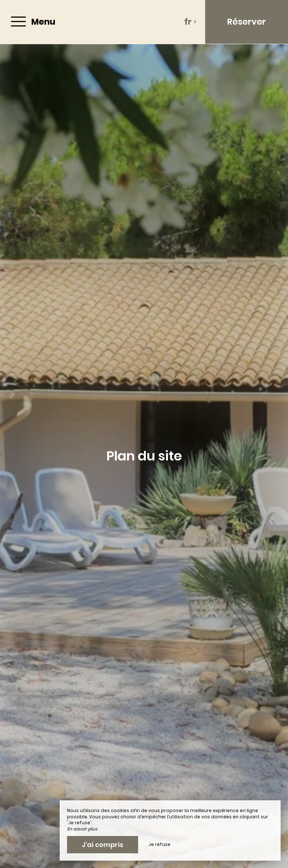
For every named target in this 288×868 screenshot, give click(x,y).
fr (190, 22)
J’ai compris (103, 845)
